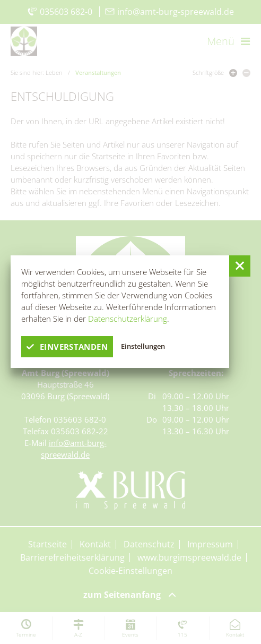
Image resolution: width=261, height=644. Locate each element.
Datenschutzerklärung (128, 319)
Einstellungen (143, 346)
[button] (240, 266)
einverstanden (67, 347)
